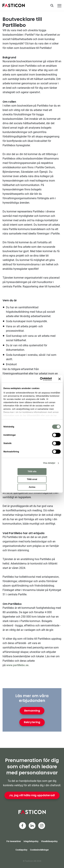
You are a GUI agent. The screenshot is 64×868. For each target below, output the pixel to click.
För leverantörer (14, 841)
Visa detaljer (49, 463)
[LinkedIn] (32, 826)
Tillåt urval (32, 479)
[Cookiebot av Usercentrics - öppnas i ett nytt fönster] (38, 379)
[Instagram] (42, 826)
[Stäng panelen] (59, 379)
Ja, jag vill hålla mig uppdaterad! (32, 795)
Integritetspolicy (31, 841)
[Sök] (52, 5)
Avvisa (32, 487)
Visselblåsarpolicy (49, 841)
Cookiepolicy (21, 850)
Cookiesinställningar (39, 850)
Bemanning (32, 711)
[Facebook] (23, 826)
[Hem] (14, 5)
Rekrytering (32, 722)
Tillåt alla (32, 472)
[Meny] (59, 6)
